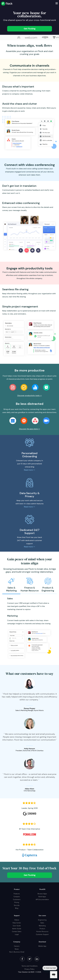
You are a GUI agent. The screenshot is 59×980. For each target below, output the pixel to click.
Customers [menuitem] (17, 899)
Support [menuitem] (17, 916)
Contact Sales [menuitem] (17, 931)
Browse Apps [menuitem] (42, 894)
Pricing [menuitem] (17, 902)
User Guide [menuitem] (17, 926)
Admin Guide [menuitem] (17, 929)
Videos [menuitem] (17, 920)
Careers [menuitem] (17, 946)
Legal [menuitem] (17, 934)
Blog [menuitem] (17, 908)
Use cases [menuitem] (42, 916)
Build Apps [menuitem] (42, 897)
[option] (19, 37)
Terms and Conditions (30, 966)
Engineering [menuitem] (42, 920)
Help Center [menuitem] (17, 923)
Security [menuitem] (17, 905)
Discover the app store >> (29, 429)
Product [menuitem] (17, 889)
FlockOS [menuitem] (42, 889)
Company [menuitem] (17, 942)
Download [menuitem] (42, 942)
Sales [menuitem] (42, 923)
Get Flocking (30, 29)
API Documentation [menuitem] (42, 899)
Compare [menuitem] (17, 897)
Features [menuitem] (17, 894)
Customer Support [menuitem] (42, 934)
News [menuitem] (17, 949)
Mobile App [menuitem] (42, 946)
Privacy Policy (29, 969)
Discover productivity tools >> (30, 396)
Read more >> (29, 470)
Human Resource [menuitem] (42, 931)
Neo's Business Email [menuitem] (17, 952)
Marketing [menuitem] (42, 926)
